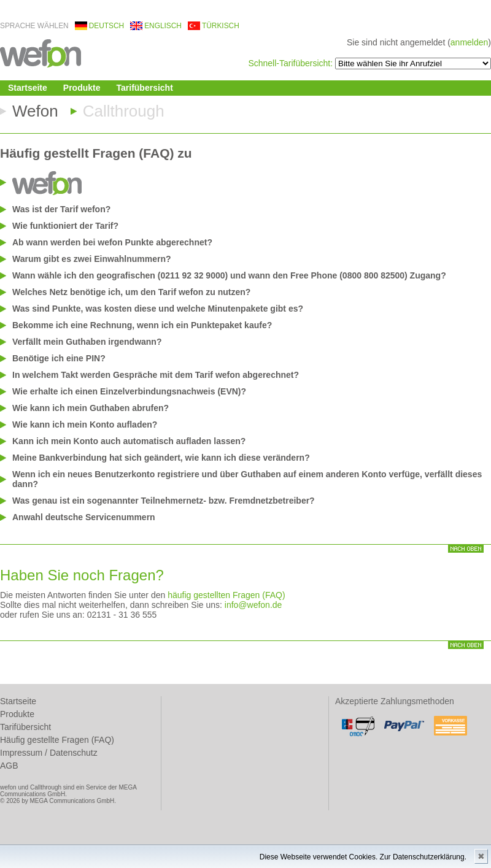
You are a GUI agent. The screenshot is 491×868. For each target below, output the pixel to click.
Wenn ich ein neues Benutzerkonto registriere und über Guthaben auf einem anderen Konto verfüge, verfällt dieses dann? (247, 479)
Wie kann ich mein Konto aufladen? (85, 424)
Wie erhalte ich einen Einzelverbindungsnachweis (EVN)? (129, 391)
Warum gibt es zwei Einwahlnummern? (92, 259)
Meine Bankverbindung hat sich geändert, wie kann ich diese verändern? (161, 458)
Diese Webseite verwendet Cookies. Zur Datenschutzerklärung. (363, 857)
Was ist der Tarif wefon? (61, 209)
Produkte (82, 88)
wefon (41, 52)
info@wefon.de (253, 605)
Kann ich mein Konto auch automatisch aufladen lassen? (129, 441)
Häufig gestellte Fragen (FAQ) (57, 740)
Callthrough (124, 111)
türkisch (221, 26)
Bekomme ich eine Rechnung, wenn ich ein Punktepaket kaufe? (142, 325)
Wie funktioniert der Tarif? (65, 226)
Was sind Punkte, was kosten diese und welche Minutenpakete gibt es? (158, 309)
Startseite (28, 88)
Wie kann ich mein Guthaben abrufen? (91, 408)
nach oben (466, 549)
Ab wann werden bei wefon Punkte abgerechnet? (112, 242)
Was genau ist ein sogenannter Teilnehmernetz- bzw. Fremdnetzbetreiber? (164, 501)
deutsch (106, 26)
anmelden (470, 42)
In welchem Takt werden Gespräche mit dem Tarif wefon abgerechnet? (156, 375)
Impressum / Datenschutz (49, 753)
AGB (9, 766)
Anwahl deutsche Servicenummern (84, 517)
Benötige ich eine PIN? (59, 358)
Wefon (35, 111)
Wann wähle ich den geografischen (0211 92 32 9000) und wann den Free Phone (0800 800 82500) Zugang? (229, 275)
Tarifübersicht (145, 88)
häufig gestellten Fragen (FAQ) (226, 595)
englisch (163, 26)
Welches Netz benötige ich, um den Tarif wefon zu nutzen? (131, 292)
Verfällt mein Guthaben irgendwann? (87, 342)
